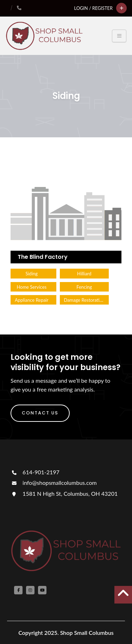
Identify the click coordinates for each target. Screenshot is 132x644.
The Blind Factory (43, 257)
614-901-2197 (35, 472)
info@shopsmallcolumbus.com (54, 483)
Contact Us (40, 413)
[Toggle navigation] (119, 36)
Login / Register (93, 8)
